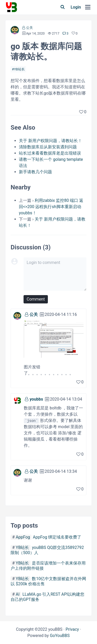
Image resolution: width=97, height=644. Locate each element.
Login (76, 7)
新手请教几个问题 (35, 172)
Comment (36, 299)
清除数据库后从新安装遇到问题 (48, 147)
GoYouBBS (60, 636)
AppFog (23, 537)
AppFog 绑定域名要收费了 (57, 537)
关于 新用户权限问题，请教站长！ (50, 141)
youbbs (36, 399)
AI (18, 594)
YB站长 (19, 69)
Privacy (72, 629)
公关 (29, 28)
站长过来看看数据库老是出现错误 (50, 153)
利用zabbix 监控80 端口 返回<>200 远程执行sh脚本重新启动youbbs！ (51, 207)
